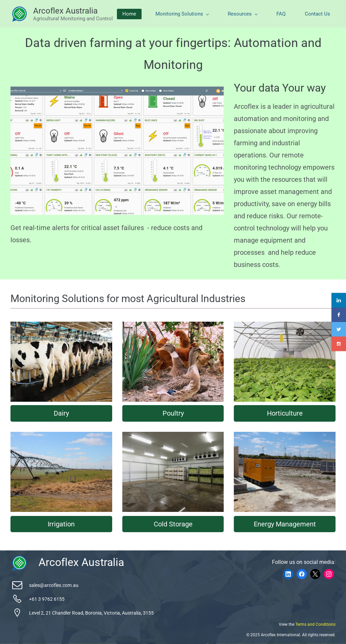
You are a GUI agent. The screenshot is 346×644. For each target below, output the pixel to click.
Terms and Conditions (315, 624)
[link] (19, 559)
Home (129, 14)
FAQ (281, 14)
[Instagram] (329, 574)
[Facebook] (302, 574)
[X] (315, 574)
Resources (243, 14)
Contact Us (317, 14)
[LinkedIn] (288, 574)
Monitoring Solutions (182, 14)
